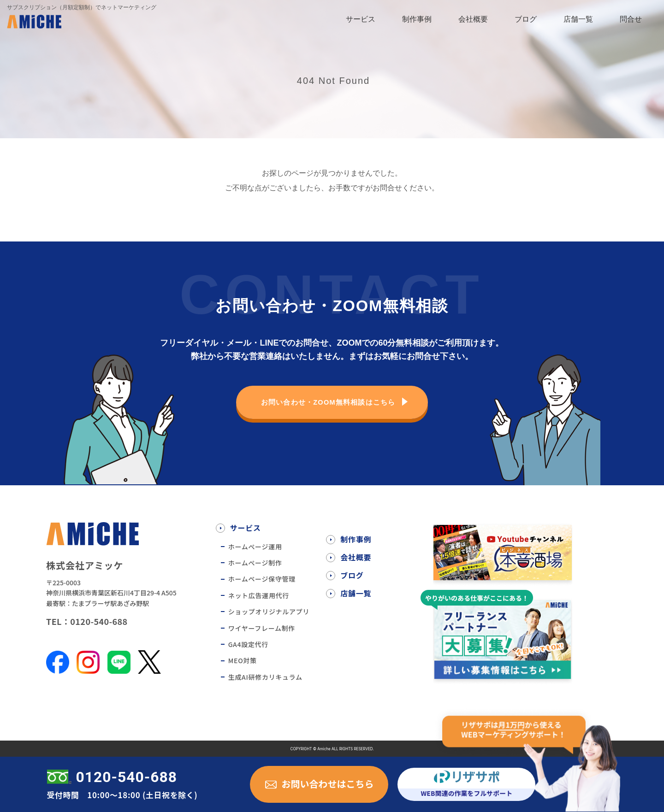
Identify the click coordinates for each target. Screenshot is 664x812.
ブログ (526, 19)
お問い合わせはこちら (327, 784)
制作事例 (417, 19)
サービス (361, 19)
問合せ (631, 19)
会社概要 (473, 19)
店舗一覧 (578, 19)
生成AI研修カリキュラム (265, 677)
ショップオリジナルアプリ (269, 612)
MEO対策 (243, 660)
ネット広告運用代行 (259, 595)
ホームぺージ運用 (255, 547)
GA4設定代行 (248, 644)
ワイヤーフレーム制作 (262, 628)
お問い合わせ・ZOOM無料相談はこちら (328, 402)
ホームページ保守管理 (262, 579)
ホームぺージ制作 (255, 563)
